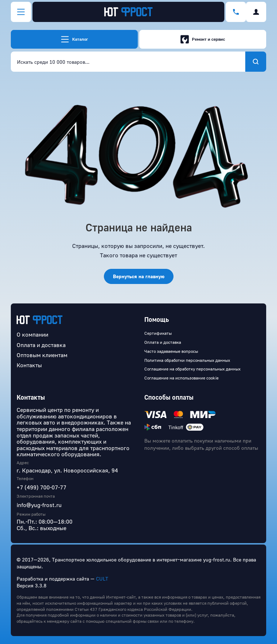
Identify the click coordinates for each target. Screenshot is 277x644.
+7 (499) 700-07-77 (41, 487)
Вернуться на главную (139, 276)
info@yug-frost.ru (39, 505)
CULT (102, 579)
